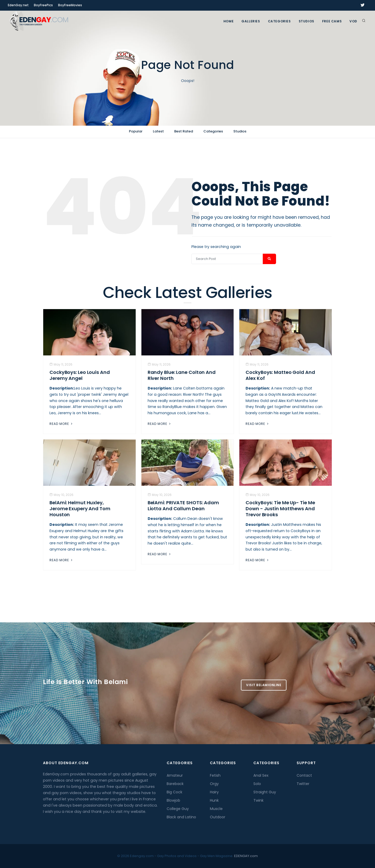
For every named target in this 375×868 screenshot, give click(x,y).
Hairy (214, 792)
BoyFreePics (43, 5)
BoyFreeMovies (70, 5)
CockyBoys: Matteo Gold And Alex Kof (280, 375)
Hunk (214, 800)
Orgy (214, 784)
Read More (61, 424)
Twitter (303, 784)
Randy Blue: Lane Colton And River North (182, 375)
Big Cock (174, 792)
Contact (304, 775)
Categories (279, 21)
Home (229, 21)
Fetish (215, 775)
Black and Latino (181, 817)
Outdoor (218, 817)
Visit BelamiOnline (264, 685)
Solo (257, 784)
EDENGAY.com (246, 856)
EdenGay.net (18, 5)
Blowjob (173, 800)
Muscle (216, 809)
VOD (353, 21)
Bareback (175, 784)
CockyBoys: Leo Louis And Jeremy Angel (80, 375)
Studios (307, 21)
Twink (258, 800)
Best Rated (184, 131)
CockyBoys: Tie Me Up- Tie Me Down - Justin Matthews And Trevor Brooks (280, 509)
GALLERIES (251, 21)
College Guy (178, 809)
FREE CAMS (332, 21)
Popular (136, 131)
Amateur (175, 775)
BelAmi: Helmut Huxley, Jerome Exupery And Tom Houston (80, 509)
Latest (158, 131)
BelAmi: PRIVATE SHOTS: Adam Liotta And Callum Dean (183, 506)
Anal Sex (261, 775)
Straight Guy (265, 792)
